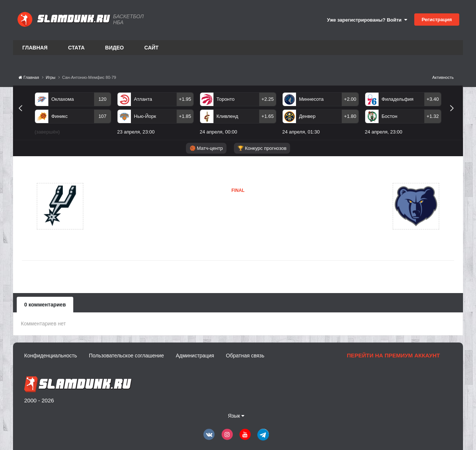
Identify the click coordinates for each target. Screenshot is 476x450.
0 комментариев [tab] (45, 305)
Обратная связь (245, 356)
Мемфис (201, 221)
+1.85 (185, 116)
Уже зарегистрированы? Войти (367, 20)
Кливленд (227, 116)
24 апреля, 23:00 (384, 132)
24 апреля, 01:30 (301, 132)
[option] (73, 115)
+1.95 (185, 99)
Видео (115, 48)
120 (103, 99)
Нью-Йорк (145, 116)
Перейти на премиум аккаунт (393, 355)
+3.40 (433, 99)
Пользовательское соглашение (126, 356)
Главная (35, 48)
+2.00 (350, 99)
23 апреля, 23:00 (136, 132)
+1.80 (350, 116)
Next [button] (455, 117)
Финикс (59, 116)
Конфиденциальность (51, 356)
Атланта (143, 99)
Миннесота (311, 99)
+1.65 (268, 116)
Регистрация (437, 20)
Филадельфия (398, 99)
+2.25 (268, 99)
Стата (76, 48)
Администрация (195, 356)
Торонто (226, 99)
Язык (236, 416)
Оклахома (63, 99)
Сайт (152, 48)
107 (103, 116)
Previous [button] (23, 117)
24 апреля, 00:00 (218, 132)
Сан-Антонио (120, 206)
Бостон (389, 116)
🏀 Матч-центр (206, 148)
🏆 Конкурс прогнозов (262, 148)
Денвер (307, 116)
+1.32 (433, 116)
